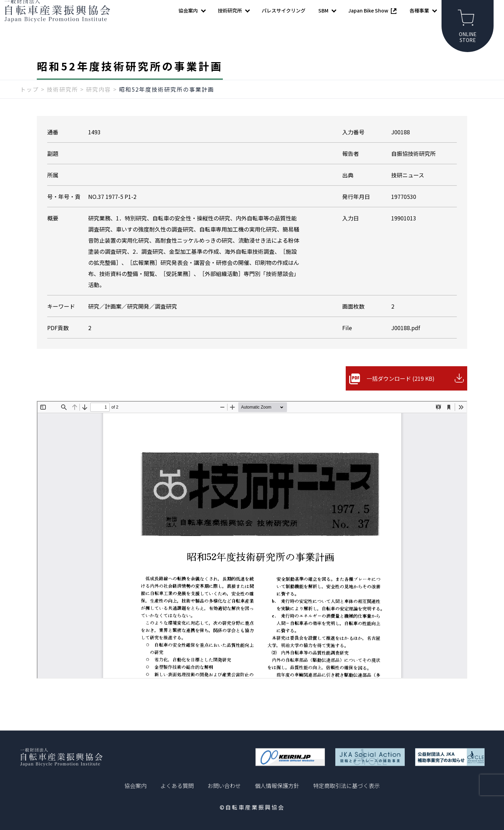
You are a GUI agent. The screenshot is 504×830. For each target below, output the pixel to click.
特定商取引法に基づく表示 (346, 786)
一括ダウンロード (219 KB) (401, 392)
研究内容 (99, 103)
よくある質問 (177, 786)
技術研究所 (62, 103)
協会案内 (135, 786)
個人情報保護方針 (277, 786)
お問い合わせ (224, 786)
